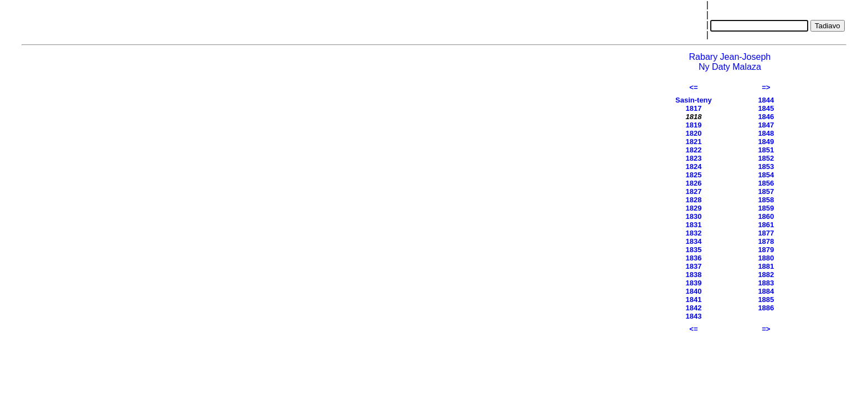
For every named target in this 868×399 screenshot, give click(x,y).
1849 (766, 142)
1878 (766, 241)
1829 (693, 208)
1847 (766, 125)
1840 (693, 291)
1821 (693, 142)
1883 (766, 283)
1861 (766, 225)
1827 (693, 191)
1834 (693, 241)
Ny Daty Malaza (730, 67)
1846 (766, 117)
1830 (693, 216)
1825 (693, 175)
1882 (766, 275)
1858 (766, 200)
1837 (693, 266)
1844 (766, 100)
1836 (693, 258)
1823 (693, 158)
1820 (693, 133)
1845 (766, 108)
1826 (693, 183)
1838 (693, 275)
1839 (693, 283)
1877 (766, 233)
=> (766, 87)
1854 (766, 175)
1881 (766, 266)
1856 (766, 183)
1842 (693, 308)
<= (693, 87)
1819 (693, 125)
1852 (766, 158)
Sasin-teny (694, 100)
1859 (766, 208)
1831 (693, 225)
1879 (766, 250)
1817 (693, 108)
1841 (693, 300)
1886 (766, 308)
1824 (693, 167)
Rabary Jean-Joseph (730, 57)
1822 (693, 150)
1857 (766, 191)
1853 (766, 167)
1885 (766, 300)
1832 (693, 233)
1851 (766, 150)
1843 (693, 316)
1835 (693, 250)
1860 (766, 216)
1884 (766, 291)
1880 (766, 258)
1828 (693, 200)
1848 (766, 133)
